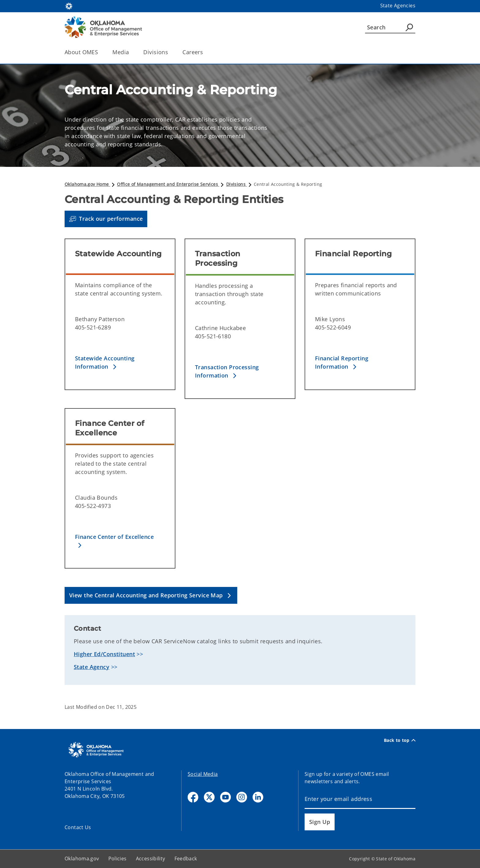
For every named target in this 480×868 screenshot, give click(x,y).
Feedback (186, 859)
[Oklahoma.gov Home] (69, 6)
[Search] (390, 27)
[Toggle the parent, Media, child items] (131, 52)
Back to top (400, 740)
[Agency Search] (409, 27)
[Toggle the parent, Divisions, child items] (170, 52)
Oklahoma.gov (82, 859)
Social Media (203, 774)
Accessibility (151, 859)
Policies (118, 859)
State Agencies (398, 6)
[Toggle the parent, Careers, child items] (205, 52)
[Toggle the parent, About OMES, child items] (100, 52)
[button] (106, 219)
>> (108, 654)
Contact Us (78, 827)
